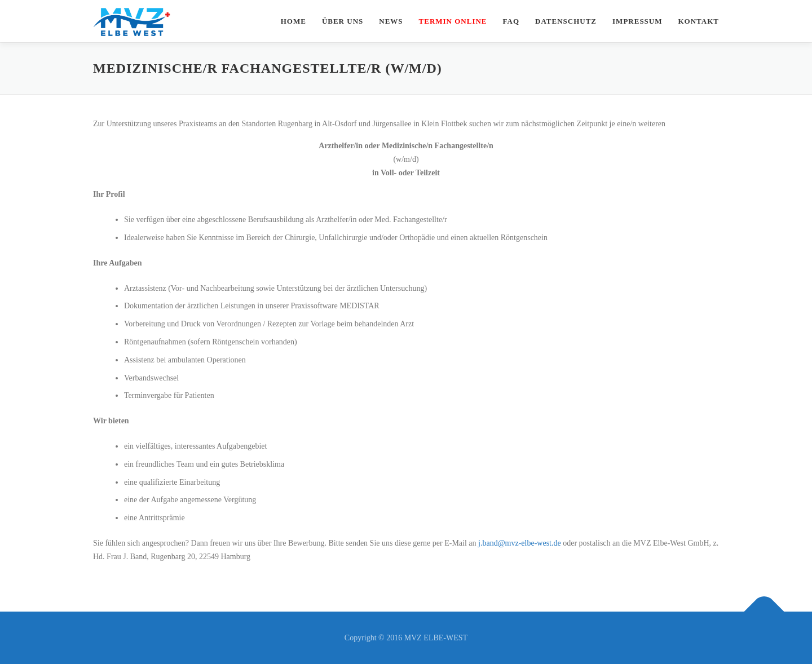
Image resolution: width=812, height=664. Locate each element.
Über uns (343, 21)
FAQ (511, 21)
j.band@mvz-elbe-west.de (520, 543)
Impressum (637, 21)
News (391, 21)
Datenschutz (566, 21)
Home (294, 21)
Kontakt (699, 21)
